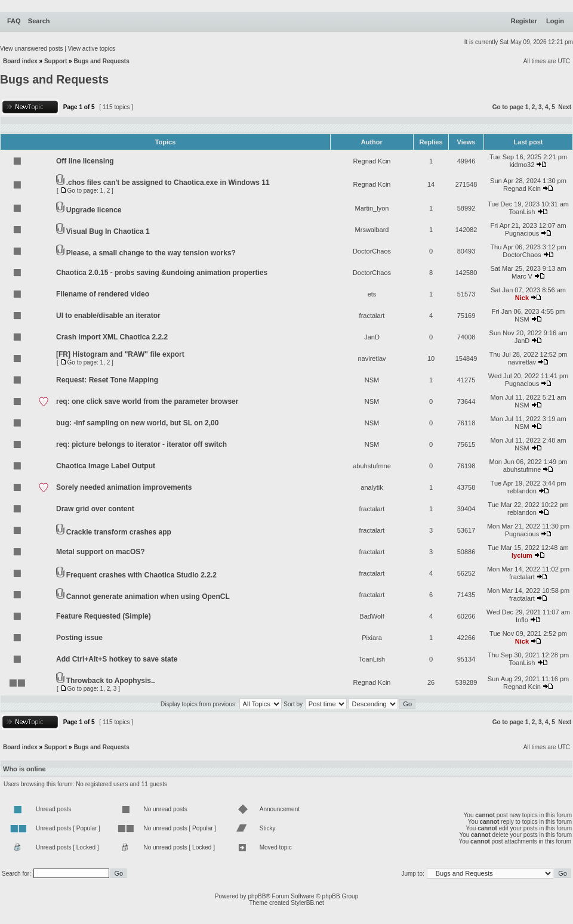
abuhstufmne (372, 466)
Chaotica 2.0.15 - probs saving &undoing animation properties (162, 273)
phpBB (257, 896)
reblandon (522, 491)
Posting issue (79, 638)
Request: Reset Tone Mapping (107, 380)
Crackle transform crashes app (119, 532)
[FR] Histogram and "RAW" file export (120, 354)
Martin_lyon (372, 208)
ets (372, 294)
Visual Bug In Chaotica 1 (108, 231)
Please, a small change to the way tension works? (151, 253)
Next (565, 107)
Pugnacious (522, 233)
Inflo (522, 620)
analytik (372, 487)
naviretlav (372, 359)
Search (39, 21)
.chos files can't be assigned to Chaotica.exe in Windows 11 (168, 183)
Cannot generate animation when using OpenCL (148, 597)
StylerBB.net (307, 903)
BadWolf (372, 616)
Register (524, 21)
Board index (20, 61)
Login (555, 21)
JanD (372, 337)
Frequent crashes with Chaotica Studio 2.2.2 (141, 575)
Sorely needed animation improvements (124, 487)
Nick (522, 298)
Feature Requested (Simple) (104, 616)
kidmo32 (522, 165)
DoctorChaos (372, 251)
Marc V (522, 276)
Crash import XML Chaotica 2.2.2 (112, 337)
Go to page (508, 107)
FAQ (14, 21)
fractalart (372, 316)
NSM (522, 319)
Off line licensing (85, 161)
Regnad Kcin (372, 161)
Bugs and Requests (101, 61)
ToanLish (522, 212)
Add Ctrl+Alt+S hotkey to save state (117, 659)
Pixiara (372, 638)
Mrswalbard (372, 230)
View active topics (92, 49)
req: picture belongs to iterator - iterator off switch (141, 444)
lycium (522, 555)
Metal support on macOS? (101, 552)
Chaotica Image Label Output (106, 466)
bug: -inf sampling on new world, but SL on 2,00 (137, 423)
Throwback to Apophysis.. (111, 681)
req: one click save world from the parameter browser (147, 401)
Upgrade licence (94, 210)
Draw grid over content (95, 509)
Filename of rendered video (103, 294)
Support (56, 61)
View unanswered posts (31, 49)
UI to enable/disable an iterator (108, 316)
